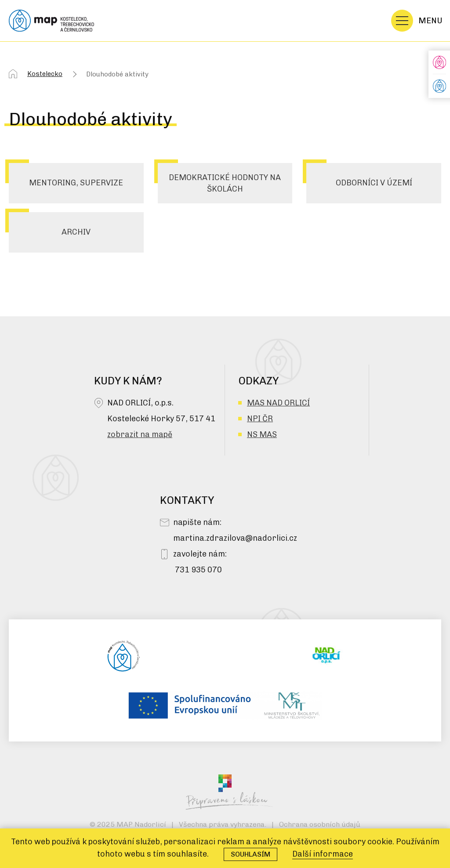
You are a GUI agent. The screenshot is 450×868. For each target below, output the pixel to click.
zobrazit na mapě (140, 434)
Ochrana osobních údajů (320, 824)
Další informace (323, 854)
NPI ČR (260, 419)
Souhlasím (250, 854)
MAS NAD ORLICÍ (278, 403)
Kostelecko (45, 74)
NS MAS (262, 434)
